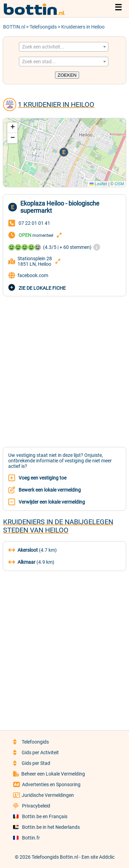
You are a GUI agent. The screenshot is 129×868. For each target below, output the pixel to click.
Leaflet (98, 184)
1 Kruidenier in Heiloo (56, 105)
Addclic (107, 857)
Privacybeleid (32, 806)
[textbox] (64, 47)
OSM (119, 184)
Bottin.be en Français (40, 816)
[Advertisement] (64, 368)
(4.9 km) (31, 562)
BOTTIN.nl (14, 27)
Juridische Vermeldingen (44, 795)
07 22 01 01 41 (34, 223)
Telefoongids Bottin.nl (55, 857)
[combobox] (64, 47)
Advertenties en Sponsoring (47, 784)
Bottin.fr (26, 838)
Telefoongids (43, 27)
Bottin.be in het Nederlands (46, 827)
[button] (64, 153)
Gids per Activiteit (36, 752)
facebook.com (28, 275)
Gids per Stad (32, 763)
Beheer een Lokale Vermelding (49, 774)
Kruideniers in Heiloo (83, 27)
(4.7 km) (33, 550)
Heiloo (57, 530)
